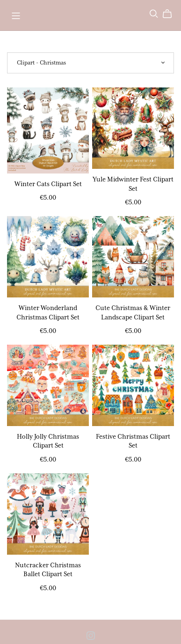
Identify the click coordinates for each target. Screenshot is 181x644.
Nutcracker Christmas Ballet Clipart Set (48, 569)
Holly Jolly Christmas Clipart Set (48, 441)
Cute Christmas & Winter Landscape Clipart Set (133, 312)
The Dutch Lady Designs (88, 15)
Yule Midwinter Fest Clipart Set (133, 184)
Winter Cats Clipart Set (48, 184)
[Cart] (171, 14)
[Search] (154, 14)
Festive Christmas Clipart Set (133, 441)
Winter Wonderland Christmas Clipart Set (48, 312)
